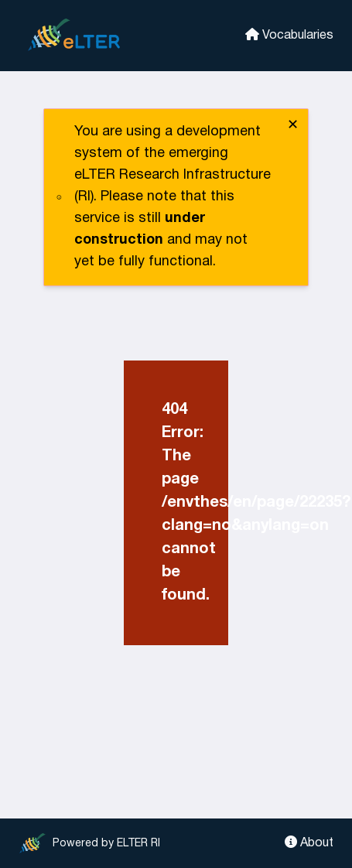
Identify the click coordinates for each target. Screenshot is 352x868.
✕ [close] (293, 126)
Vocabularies (289, 34)
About (309, 842)
